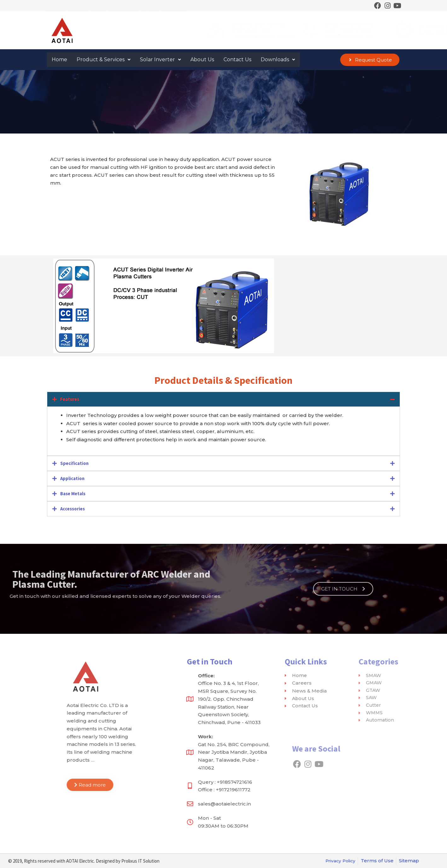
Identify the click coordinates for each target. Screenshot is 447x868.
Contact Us (237, 59)
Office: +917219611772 (274, 25)
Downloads (278, 59)
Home (59, 59)
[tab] (223, 399)
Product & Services (104, 59)
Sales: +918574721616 (274, 30)
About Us (202, 59)
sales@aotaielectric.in (275, 36)
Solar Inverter (160, 59)
